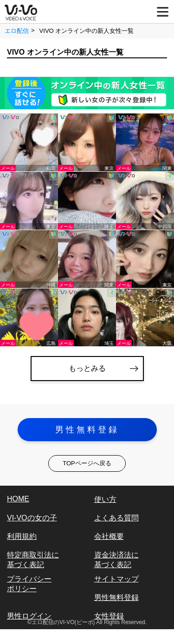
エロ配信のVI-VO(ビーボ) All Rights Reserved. (89, 622)
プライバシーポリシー (29, 584)
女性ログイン (29, 635)
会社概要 (109, 536)
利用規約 (22, 536)
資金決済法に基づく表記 (116, 560)
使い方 (105, 499)
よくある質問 (116, 518)
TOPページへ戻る (87, 463)
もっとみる (87, 368)
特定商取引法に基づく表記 (33, 560)
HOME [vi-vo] (18, 499)
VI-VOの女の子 (32, 518)
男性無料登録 (87, 430)
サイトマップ (116, 579)
